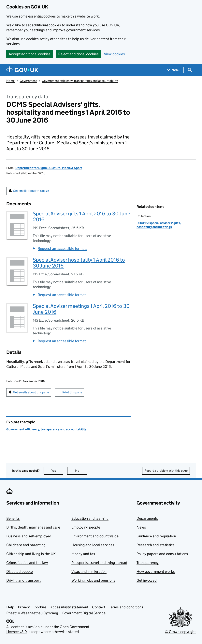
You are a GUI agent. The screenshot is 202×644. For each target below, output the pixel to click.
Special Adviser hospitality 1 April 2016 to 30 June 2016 (79, 263)
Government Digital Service (84, 613)
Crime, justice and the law (27, 563)
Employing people (86, 527)
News (141, 527)
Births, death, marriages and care (33, 527)
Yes (57, 471)
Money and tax (83, 554)
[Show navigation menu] (173, 70)
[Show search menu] (190, 70)
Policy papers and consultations (162, 554)
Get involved (147, 580)
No (81, 471)
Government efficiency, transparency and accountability (80, 81)
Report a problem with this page (166, 471)
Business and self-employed (29, 536)
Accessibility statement (69, 607)
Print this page (72, 392)
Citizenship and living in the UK (31, 554)
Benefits (13, 518)
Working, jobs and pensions (93, 580)
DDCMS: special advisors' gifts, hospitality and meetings (159, 225)
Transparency (148, 563)
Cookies (40, 607)
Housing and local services (93, 545)
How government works (156, 572)
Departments (147, 518)
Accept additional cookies (30, 54)
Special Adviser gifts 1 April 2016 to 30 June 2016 (81, 216)
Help (10, 607)
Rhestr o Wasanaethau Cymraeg (32, 613)
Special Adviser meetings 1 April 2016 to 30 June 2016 (81, 309)
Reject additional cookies (78, 54)
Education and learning (90, 518)
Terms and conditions (126, 607)
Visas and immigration (89, 572)
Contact (99, 607)
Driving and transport (23, 580)
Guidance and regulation (156, 536)
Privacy (24, 607)
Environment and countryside (95, 536)
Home (10, 81)
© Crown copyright (180, 632)
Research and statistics (156, 545)
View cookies (114, 54)
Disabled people (20, 572)
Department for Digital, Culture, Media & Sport (49, 168)
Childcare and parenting (26, 545)
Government (28, 81)
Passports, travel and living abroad (99, 563)
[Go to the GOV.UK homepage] (22, 70)
